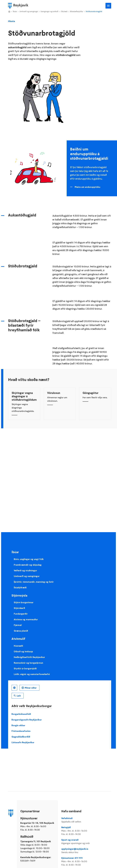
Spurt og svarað (77, 842)
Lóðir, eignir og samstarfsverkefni (32, 674)
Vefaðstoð (77, 820)
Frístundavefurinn (21, 731)
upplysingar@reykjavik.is (77, 851)
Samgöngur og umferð (49, 11)
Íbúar (15, 11)
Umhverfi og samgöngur (29, 11)
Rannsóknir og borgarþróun (28, 663)
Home (9, 12)
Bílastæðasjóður (77, 11)
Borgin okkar (18, 725)
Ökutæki (64, 11)
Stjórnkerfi (19, 608)
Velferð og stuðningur (25, 570)
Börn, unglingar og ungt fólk (29, 559)
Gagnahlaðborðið (21, 737)
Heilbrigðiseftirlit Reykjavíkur (29, 657)
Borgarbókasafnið (21, 714)
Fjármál (18, 625)
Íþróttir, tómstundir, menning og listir (34, 582)
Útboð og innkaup (23, 651)
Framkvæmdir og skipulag (28, 565)
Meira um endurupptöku (87, 187)
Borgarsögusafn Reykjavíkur (27, 720)
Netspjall (77, 831)
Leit (19, 696)
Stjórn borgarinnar (24, 602)
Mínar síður (31, 688)
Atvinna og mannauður (26, 619)
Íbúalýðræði (20, 587)
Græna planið (21, 631)
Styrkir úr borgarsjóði (25, 668)
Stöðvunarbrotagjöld (94, 11)
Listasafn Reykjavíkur (23, 742)
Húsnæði (18, 646)
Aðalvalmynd (108, 6)
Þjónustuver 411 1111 (77, 861)
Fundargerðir (21, 614)
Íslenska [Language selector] (14, 688)
